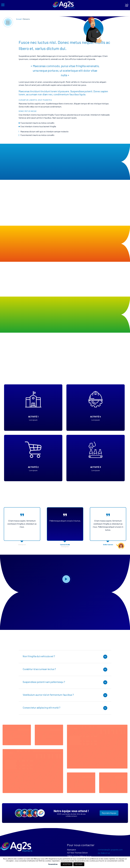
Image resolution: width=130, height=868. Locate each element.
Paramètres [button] (53, 864)
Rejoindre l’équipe (109, 813)
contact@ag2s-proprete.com (110, 850)
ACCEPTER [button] (67, 864)
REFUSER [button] (79, 864)
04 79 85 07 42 (104, 853)
